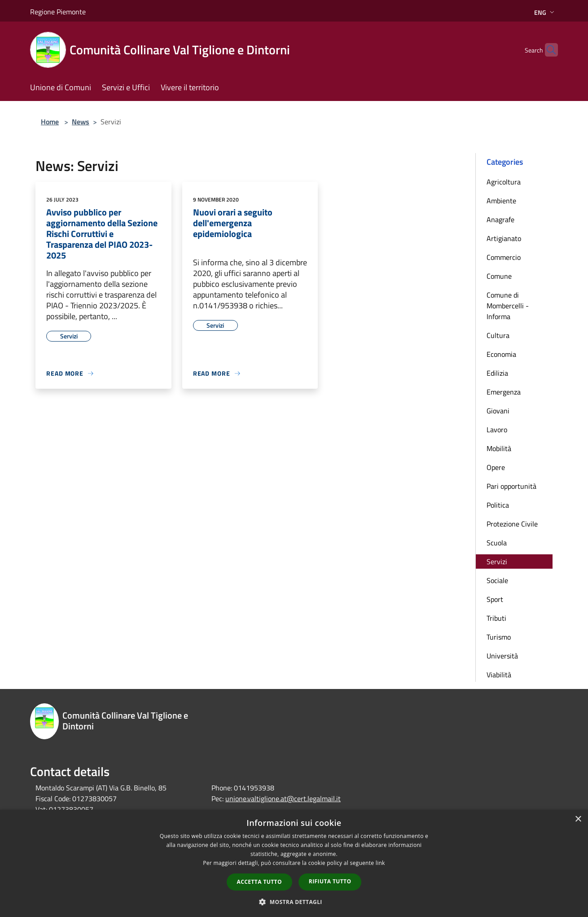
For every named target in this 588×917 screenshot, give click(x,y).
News (81, 122)
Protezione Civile (512, 524)
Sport (495, 599)
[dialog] (294, 863)
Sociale (497, 580)
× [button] (578, 819)
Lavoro (497, 430)
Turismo (499, 637)
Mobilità (499, 448)
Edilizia (497, 373)
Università (502, 656)
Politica (498, 505)
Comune (499, 276)
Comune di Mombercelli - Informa (508, 306)
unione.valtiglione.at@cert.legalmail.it (283, 799)
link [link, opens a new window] (380, 863)
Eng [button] (545, 12)
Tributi (496, 618)
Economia (501, 354)
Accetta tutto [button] (259, 882)
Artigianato (504, 238)
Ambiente (501, 201)
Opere (496, 467)
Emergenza (504, 392)
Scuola (497, 543)
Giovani (498, 411)
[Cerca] (547, 50)
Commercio (504, 257)
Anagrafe (500, 219)
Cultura (498, 335)
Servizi (497, 562)
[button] (294, 902)
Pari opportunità (511, 486)
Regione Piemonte (58, 12)
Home (50, 122)
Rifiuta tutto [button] (330, 881)
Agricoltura (504, 182)
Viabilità (499, 675)
